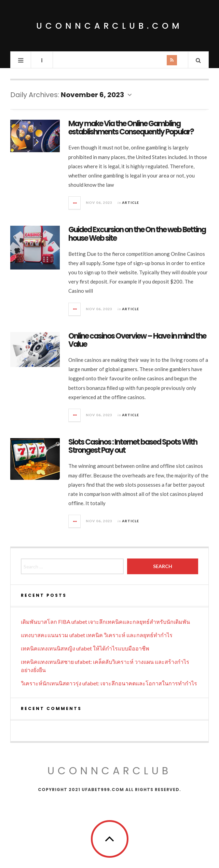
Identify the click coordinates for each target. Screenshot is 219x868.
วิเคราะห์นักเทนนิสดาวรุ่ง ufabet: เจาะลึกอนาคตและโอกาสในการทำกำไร (109, 683)
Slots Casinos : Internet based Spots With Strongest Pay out (133, 446)
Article (131, 202)
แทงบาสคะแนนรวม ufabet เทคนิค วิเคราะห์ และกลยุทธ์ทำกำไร (97, 635)
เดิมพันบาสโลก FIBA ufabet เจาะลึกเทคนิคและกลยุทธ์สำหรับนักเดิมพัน (105, 622)
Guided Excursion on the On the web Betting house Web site (137, 234)
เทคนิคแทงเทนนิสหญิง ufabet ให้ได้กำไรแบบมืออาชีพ (85, 648)
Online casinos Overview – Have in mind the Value (137, 340)
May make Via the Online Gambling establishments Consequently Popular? (131, 128)
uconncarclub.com (109, 26)
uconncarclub (109, 771)
